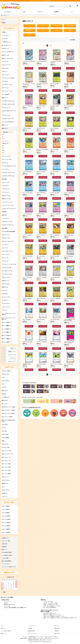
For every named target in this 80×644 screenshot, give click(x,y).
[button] (72, 12)
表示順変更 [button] (72, 40)
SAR (70, 30)
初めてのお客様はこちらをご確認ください (18, 608)
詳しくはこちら (12, 605)
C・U (56, 26)
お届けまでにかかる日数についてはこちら (50, 610)
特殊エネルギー (29, 30)
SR (56, 30)
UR (29, 35)
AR (43, 30)
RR (29, 26)
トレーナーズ (70, 26)
